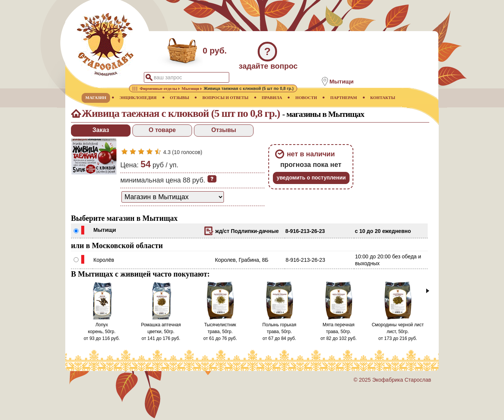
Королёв (104, 260)
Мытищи (105, 230)
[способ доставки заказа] (173, 197)
